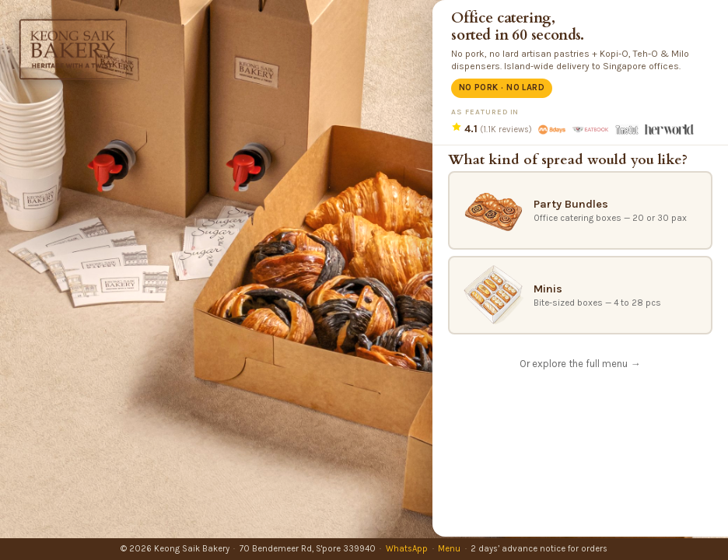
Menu (449, 549)
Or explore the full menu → (580, 364)
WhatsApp (407, 549)
